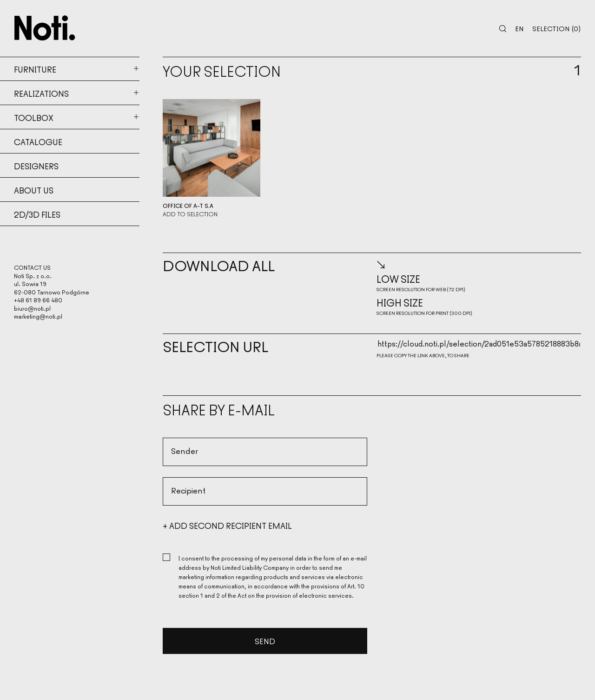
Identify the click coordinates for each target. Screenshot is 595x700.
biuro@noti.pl (32, 308)
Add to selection (190, 214)
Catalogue (38, 141)
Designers (36, 166)
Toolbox (34, 117)
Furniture (35, 69)
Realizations (41, 93)
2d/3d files (37, 214)
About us (34, 190)
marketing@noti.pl (38, 316)
